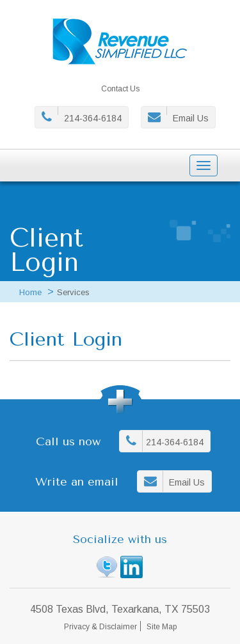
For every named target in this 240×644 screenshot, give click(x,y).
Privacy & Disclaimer (100, 627)
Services (73, 292)
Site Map (162, 627)
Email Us (191, 118)
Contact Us (120, 89)
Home (30, 292)
